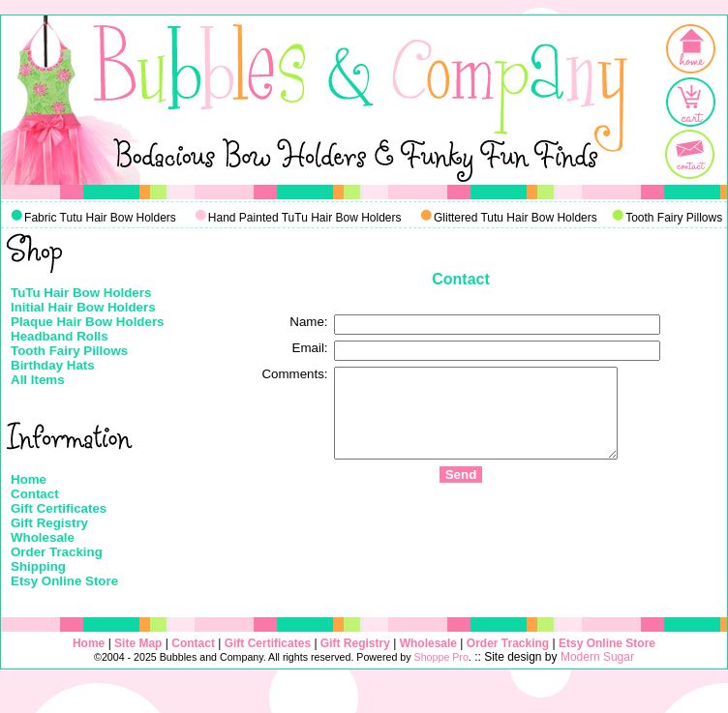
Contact (35, 494)
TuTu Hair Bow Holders (81, 293)
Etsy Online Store (64, 581)
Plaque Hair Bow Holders (88, 322)
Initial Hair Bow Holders (83, 307)
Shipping (38, 566)
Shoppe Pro (441, 657)
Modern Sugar (597, 657)
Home (29, 479)
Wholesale (43, 537)
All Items (38, 380)
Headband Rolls (60, 336)
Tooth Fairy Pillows (69, 351)
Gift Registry (49, 523)
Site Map (138, 643)
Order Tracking (57, 552)
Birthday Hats (53, 365)
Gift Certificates (59, 508)
